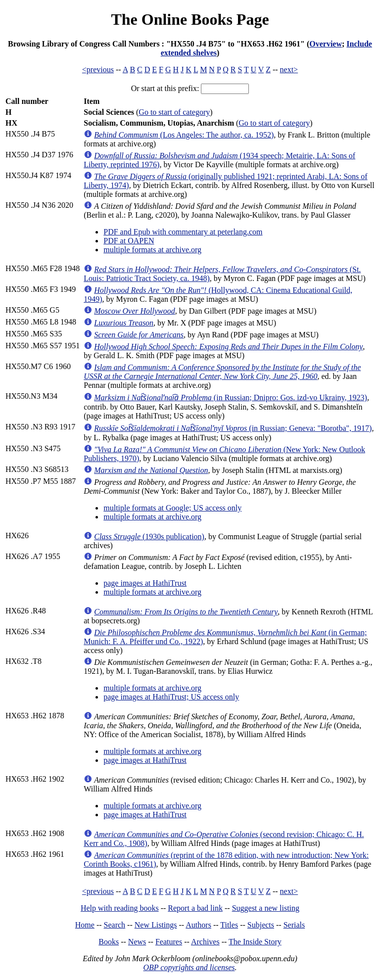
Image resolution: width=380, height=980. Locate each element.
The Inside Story (255, 942)
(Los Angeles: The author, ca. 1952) (184, 135)
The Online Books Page (190, 19)
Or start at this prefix (164, 88)
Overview (326, 44)
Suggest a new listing (266, 908)
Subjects (261, 925)
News (137, 942)
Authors (198, 925)
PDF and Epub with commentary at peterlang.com (183, 232)
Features (169, 942)
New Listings (156, 925)
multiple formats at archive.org (152, 250)
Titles (229, 925)
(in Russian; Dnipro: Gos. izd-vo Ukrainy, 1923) (231, 397)
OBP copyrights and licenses (189, 967)
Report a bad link (195, 908)
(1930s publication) (149, 537)
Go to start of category (174, 112)
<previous (98, 70)
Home (85, 925)
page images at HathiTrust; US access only (171, 697)
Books (109, 942)
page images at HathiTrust (145, 583)
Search (115, 925)
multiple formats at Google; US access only (172, 508)
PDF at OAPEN (129, 241)
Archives (205, 942)
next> (289, 70)
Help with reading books (120, 908)
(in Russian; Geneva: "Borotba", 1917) (233, 428)
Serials (294, 925)
